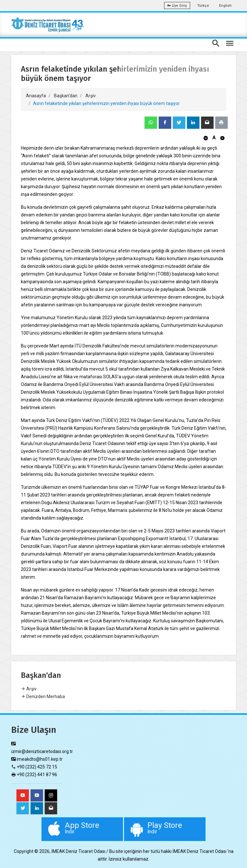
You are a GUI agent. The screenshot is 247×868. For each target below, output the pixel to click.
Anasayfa (36, 96)
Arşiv (91, 96)
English (225, 6)
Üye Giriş (177, 6)
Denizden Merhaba (43, 697)
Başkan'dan (66, 96)
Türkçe (203, 6)
